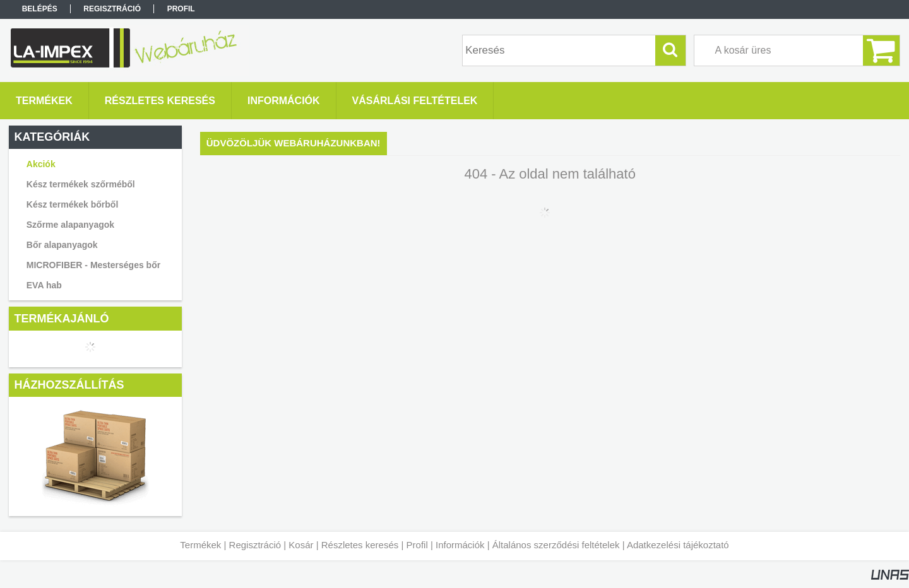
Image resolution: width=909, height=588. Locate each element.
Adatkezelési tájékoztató (678, 545)
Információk (460, 545)
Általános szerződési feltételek (556, 545)
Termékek (200, 545)
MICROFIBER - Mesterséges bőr (93, 265)
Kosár (301, 545)
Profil (417, 545)
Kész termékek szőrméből (81, 184)
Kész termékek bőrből (73, 204)
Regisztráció (255, 545)
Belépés (40, 9)
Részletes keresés (360, 545)
